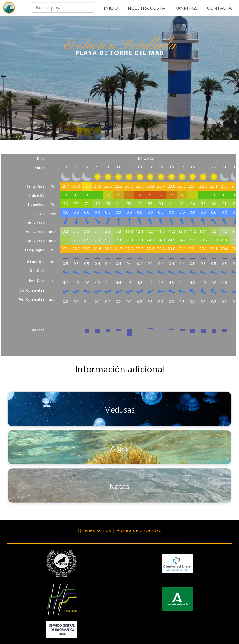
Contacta (219, 8)
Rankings (186, 8)
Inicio (111, 8)
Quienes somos (94, 530)
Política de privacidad (139, 530)
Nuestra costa (146, 8)
